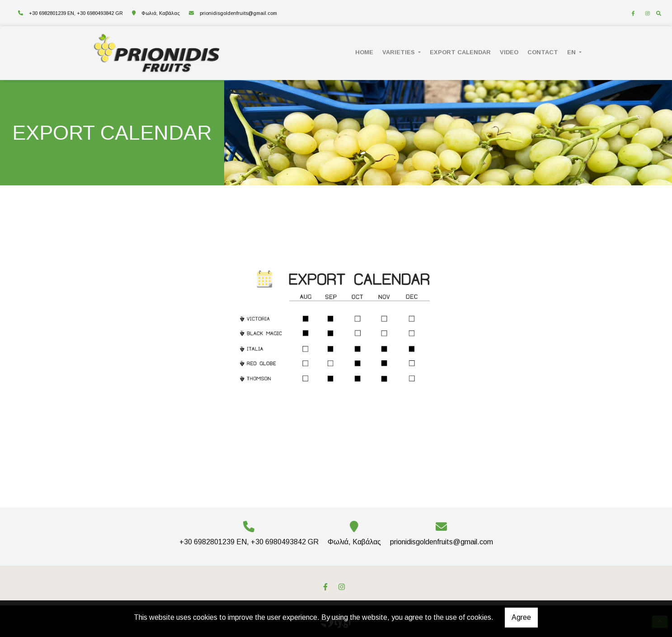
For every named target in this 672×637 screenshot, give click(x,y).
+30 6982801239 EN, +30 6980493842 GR (76, 13)
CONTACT (543, 52)
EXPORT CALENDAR (460, 52)
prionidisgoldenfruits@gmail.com (238, 13)
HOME (364, 52)
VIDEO (509, 52)
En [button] (572, 52)
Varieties (399, 52)
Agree (521, 617)
